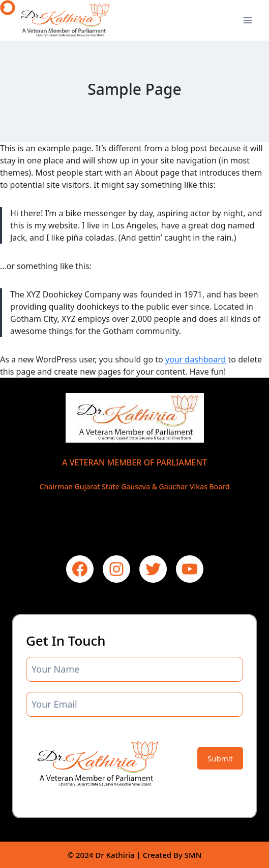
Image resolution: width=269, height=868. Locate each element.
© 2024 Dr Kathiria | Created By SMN (135, 855)
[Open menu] (247, 20)
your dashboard (196, 359)
